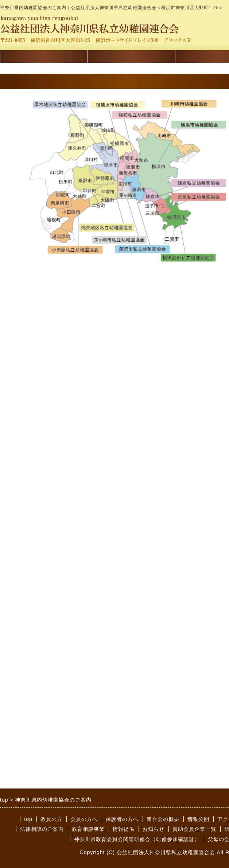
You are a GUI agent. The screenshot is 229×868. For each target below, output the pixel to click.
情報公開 (198, 819)
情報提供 (124, 829)
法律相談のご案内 (42, 829)
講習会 (44, 58)
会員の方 (131, 58)
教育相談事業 (88, 829)
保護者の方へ (122, 819)
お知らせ (154, 829)
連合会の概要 (163, 819)
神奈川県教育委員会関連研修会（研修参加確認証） (137, 839)
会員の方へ (84, 819)
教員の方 (51, 819)
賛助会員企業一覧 (194, 829)
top (28, 819)
